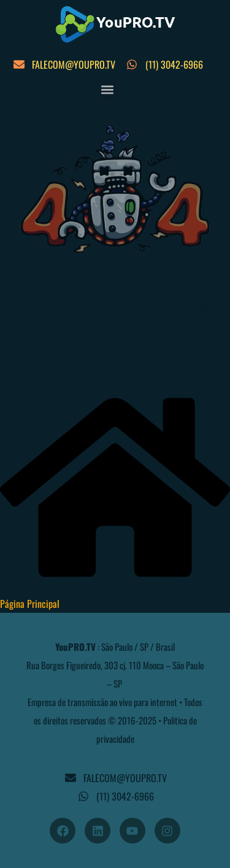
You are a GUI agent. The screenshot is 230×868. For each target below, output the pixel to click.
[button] (108, 90)
